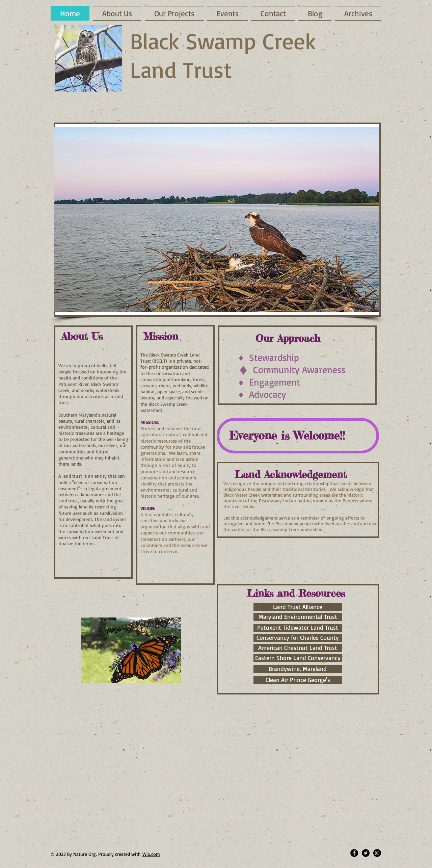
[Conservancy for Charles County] (298, 638)
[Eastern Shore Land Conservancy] (298, 658)
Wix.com (151, 854)
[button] (217, 220)
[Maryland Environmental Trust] (298, 617)
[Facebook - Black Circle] (354, 853)
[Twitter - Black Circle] (366, 853)
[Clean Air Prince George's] (298, 680)
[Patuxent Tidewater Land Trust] (298, 628)
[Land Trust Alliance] (298, 607)
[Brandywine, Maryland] (298, 669)
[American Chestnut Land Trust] (298, 648)
